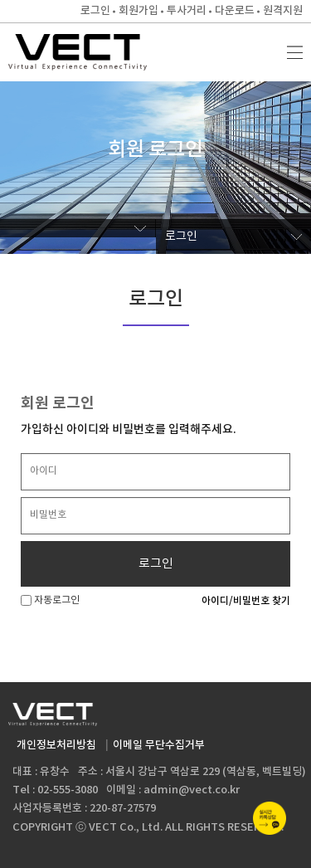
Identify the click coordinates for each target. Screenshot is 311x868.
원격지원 (283, 11)
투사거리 (187, 11)
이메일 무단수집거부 (159, 745)
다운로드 (235, 11)
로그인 (95, 11)
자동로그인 (50, 600)
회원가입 (138, 11)
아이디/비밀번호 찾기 (246, 601)
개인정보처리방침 (56, 745)
